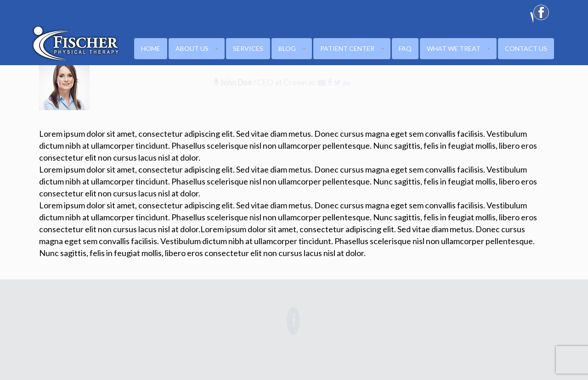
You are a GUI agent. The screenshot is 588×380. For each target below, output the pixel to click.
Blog (287, 48)
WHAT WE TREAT (454, 48)
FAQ (405, 48)
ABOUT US (192, 48)
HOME (151, 48)
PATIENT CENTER (347, 48)
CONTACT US (526, 48)
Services (248, 48)
